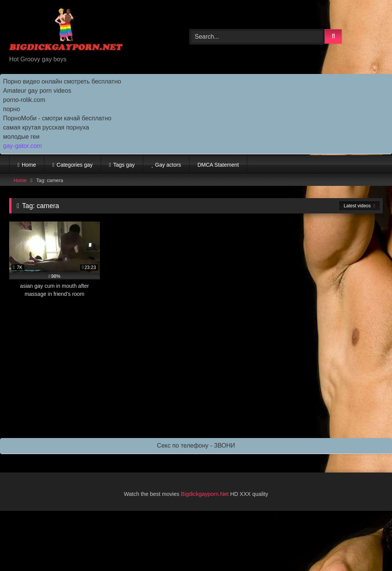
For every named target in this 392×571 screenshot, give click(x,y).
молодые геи (21, 137)
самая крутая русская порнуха (46, 127)
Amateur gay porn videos (37, 91)
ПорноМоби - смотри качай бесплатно (57, 118)
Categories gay (75, 165)
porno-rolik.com (24, 100)
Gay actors (168, 165)
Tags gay (124, 165)
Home (29, 165)
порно (11, 109)
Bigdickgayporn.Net (206, 494)
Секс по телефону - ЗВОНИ (196, 445)
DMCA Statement (218, 165)
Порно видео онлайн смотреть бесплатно (62, 81)
